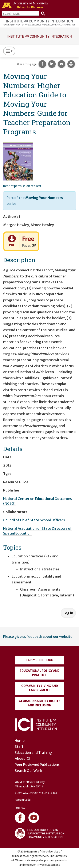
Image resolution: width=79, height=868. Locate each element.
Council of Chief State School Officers (34, 520)
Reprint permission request (22, 186)
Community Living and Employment (40, 688)
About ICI (23, 758)
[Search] (42, 13)
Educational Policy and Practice (39, 673)
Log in (68, 613)
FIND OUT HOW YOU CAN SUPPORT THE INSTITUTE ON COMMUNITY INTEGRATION (40, 833)
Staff (19, 746)
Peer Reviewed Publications (37, 765)
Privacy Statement (48, 865)
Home (20, 741)
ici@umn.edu (23, 800)
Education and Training (33, 753)
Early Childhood (39, 660)
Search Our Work (28, 771)
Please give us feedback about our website (38, 637)
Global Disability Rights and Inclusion (40, 703)
